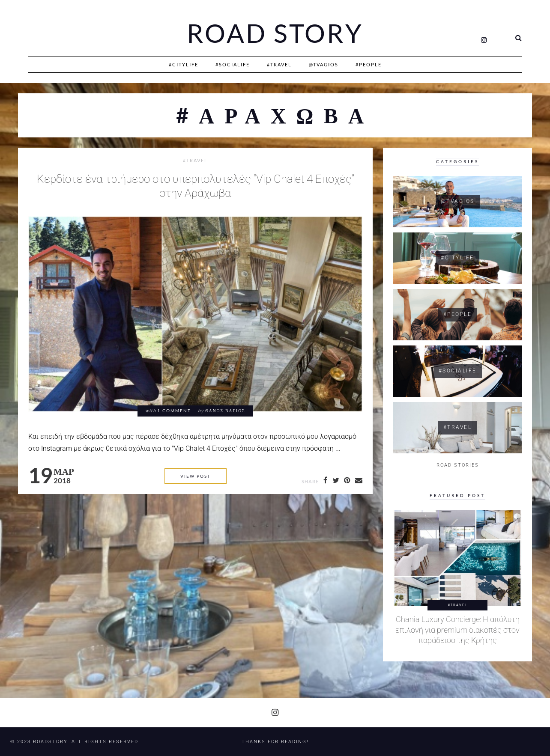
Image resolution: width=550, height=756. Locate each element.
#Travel (279, 64)
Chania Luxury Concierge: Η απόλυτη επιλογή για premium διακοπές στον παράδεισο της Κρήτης (457, 630)
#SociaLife (233, 64)
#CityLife (184, 64)
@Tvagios (324, 64)
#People (369, 64)
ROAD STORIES (458, 465)
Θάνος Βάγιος (225, 411)
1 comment (174, 411)
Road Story (275, 33)
